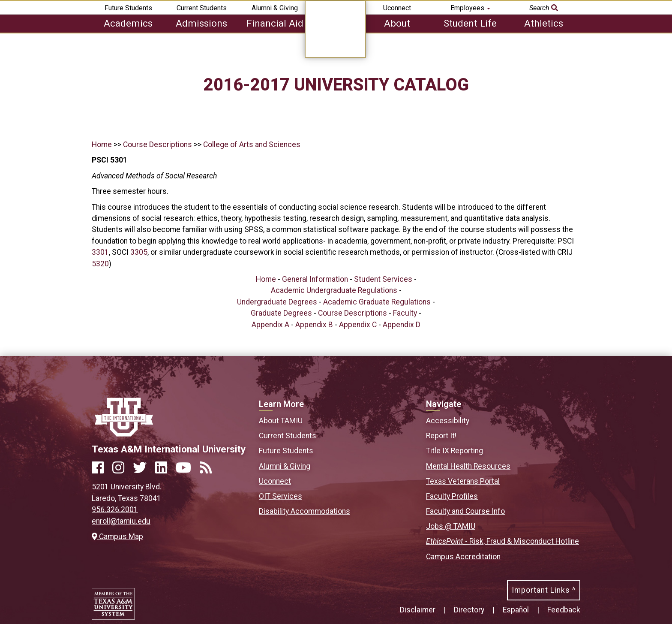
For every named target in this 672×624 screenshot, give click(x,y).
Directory (469, 610)
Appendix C (358, 325)
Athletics (544, 23)
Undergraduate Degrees (277, 302)
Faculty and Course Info (465, 511)
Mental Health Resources (468, 466)
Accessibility (448, 421)
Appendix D (402, 325)
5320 (100, 264)
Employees (470, 8)
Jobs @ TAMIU (451, 526)
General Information (315, 279)
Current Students (202, 8)
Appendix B (314, 325)
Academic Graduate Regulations (377, 302)
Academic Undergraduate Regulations (334, 290)
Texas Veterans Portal (463, 481)
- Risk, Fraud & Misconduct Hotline (502, 541)
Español (516, 610)
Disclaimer (418, 610)
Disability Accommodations (304, 511)
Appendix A (270, 325)
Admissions (201, 23)
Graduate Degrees (281, 313)
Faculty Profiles (452, 496)
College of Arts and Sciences (252, 145)
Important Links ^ (544, 590)
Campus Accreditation (463, 557)
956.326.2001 (115, 509)
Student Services (383, 279)
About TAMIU (281, 421)
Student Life (470, 23)
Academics (128, 23)
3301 (100, 252)
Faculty (405, 313)
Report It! (441, 436)
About (397, 23)
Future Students (128, 8)
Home (102, 145)
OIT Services (280, 496)
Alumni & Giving (275, 8)
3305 (139, 252)
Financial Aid (275, 23)
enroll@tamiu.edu (121, 521)
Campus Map (117, 537)
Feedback (564, 610)
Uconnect (397, 8)
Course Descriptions (157, 145)
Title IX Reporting (454, 451)
